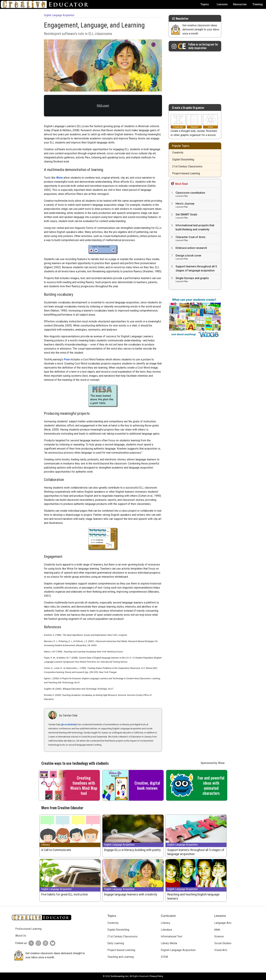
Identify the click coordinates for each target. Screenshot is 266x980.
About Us (21, 936)
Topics (205, 4)
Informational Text (172, 936)
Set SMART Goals (197, 216)
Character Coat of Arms (197, 239)
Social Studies (223, 943)
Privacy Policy (156, 976)
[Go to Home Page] (46, 4)
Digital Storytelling (183, 159)
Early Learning (116, 943)
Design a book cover (197, 257)
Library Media (169, 943)
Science (219, 936)
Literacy (46, 845)
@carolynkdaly (69, 724)
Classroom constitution (197, 195)
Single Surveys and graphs (197, 280)
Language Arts (223, 923)
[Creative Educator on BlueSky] (52, 943)
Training (258, 4)
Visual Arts (221, 950)
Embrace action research (191, 248)
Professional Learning (28, 929)
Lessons (222, 4)
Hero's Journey (197, 205)
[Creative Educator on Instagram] (195, 46)
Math (217, 930)
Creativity (178, 153)
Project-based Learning (186, 173)
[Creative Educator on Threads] (45, 943)
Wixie (59, 178)
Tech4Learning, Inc (119, 976)
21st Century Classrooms (187, 166)
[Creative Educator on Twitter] (30, 943)
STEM (164, 957)
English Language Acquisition (59, 15)
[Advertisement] (195, 76)
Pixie (67, 359)
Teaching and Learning (121, 957)
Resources (240, 4)
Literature (167, 930)
